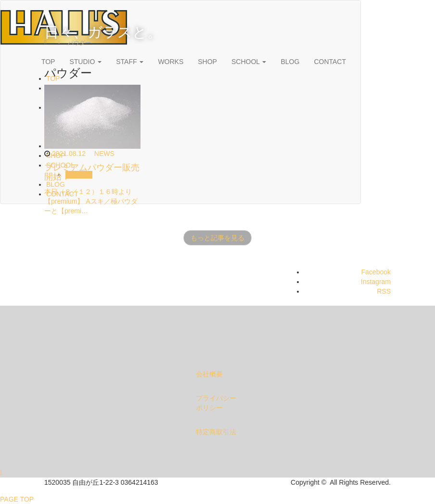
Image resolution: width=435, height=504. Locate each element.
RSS (384, 291)
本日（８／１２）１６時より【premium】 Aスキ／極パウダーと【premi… (91, 201)
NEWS (104, 154)
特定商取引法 (216, 432)
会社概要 (209, 374)
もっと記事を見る (217, 238)
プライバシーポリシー (216, 403)
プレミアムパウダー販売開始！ (92, 172)
